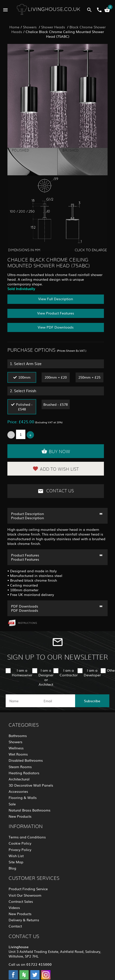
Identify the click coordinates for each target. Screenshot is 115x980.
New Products (20, 816)
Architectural (19, 779)
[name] (23, 701)
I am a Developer (92, 673)
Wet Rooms (18, 754)
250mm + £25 (89, 377)
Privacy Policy (20, 850)
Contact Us (56, 491)
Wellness (16, 748)
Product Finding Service (28, 889)
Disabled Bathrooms (26, 760)
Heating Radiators (24, 773)
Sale (12, 804)
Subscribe (92, 701)
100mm (24, 377)
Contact (15, 926)
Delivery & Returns (24, 920)
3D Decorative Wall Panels (31, 785)
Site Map (16, 862)
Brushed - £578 (56, 404)
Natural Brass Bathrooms (30, 810)
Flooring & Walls (23, 797)
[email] (57, 701)
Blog (12, 868)
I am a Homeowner (22, 673)
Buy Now (56, 451)
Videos (14, 907)
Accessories (18, 791)
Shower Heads (54, 27)
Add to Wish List (56, 469)
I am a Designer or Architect (46, 677)
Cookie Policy (20, 843)
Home (14, 27)
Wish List (16, 856)
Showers (30, 27)
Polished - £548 (24, 407)
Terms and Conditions (27, 837)
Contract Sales (21, 901)
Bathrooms (18, 736)
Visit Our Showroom (25, 895)
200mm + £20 (56, 377)
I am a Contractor (69, 673)
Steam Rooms (20, 767)
